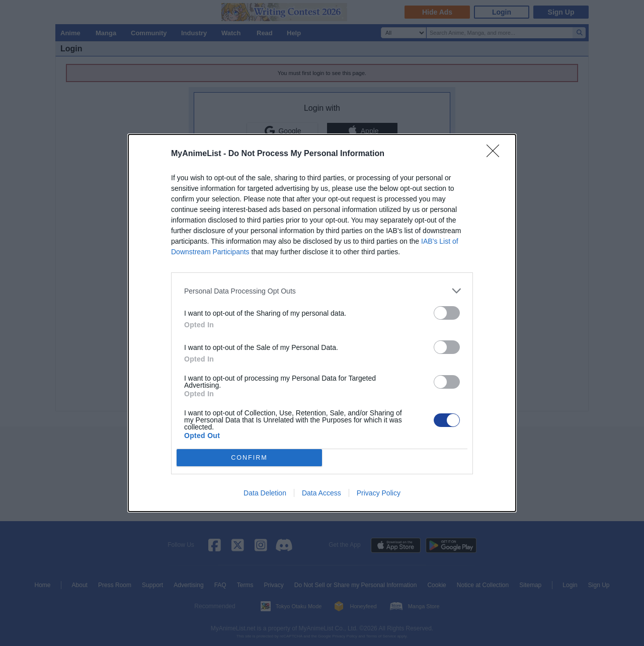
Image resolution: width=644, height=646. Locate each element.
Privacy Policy (379, 493)
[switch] (447, 313)
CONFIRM (249, 458)
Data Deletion (265, 493)
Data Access (321, 493)
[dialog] (322, 323)
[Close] (496, 154)
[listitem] (322, 291)
